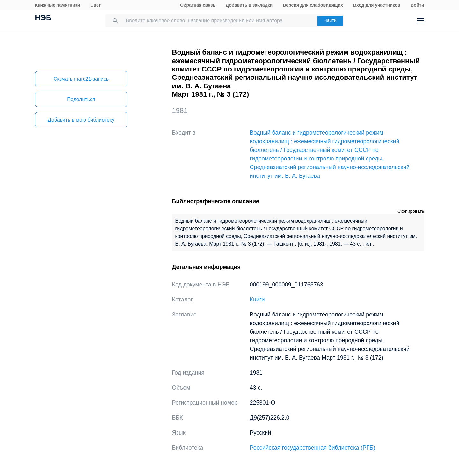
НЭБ (43, 19)
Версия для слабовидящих (313, 5)
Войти (417, 5)
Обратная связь (198, 5)
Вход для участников (377, 5)
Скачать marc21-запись (81, 79)
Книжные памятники (58, 5)
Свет (95, 5)
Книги (257, 300)
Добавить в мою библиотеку (81, 120)
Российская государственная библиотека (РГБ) (313, 448)
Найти (330, 20)
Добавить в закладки (249, 5)
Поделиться (81, 99)
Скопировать (411, 211)
